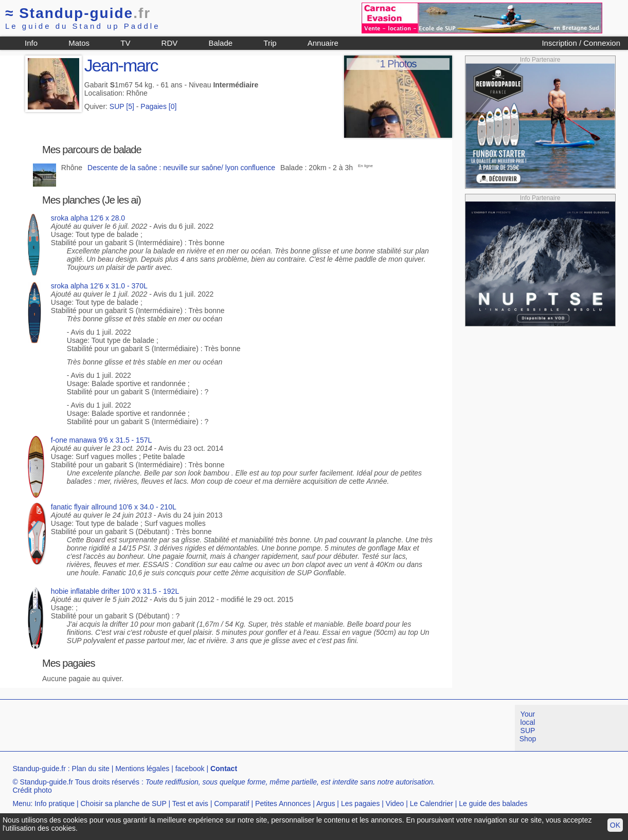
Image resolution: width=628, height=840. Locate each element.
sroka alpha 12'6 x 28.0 (88, 218)
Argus (326, 804)
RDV (170, 43)
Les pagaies (361, 804)
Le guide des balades (493, 804)
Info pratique (55, 804)
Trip (270, 43)
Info (31, 43)
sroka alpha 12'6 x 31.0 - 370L (99, 286)
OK (615, 825)
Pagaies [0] (158, 106)
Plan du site (91, 769)
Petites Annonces (283, 804)
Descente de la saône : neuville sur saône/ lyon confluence (181, 168)
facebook (190, 769)
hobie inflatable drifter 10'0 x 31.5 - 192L (115, 591)
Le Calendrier (432, 804)
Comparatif (231, 804)
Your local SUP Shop (528, 726)
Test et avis (190, 804)
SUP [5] (122, 106)
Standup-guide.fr (39, 769)
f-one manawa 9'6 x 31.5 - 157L (101, 440)
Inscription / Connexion (581, 43)
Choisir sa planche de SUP (123, 804)
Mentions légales (142, 769)
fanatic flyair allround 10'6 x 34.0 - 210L (114, 507)
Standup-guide (78, 13)
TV (125, 43)
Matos (79, 43)
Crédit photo (32, 790)
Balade (220, 43)
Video (395, 804)
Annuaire (323, 43)
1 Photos (398, 64)
